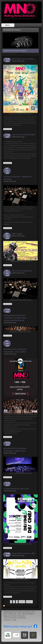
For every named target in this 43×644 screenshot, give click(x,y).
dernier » (29, 602)
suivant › (22, 602)
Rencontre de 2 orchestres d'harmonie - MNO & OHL (15, 450)
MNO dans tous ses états (23, 59)
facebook (6, 224)
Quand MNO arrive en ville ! (24, 553)
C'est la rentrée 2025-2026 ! (23, 135)
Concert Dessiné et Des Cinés (16, 489)
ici (30, 114)
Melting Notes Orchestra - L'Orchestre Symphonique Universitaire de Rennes (15, 318)
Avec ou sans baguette (22, 271)
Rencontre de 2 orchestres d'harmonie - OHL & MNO (15, 350)
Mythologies (17, 234)
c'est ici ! (25, 580)
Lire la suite (8, 129)
